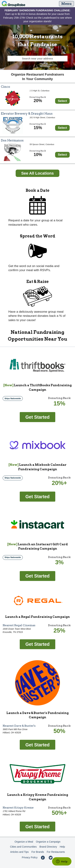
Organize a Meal (24, 842)
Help (62, 847)
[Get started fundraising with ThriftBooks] (37, 417)
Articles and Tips (19, 852)
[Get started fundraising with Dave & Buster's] (37, 744)
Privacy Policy (30, 857)
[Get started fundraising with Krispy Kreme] (37, 826)
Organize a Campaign (48, 842)
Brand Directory (48, 847)
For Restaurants (56, 852)
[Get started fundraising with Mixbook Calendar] (37, 496)
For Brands (38, 852)
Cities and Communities (23, 847)
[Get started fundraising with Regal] (37, 644)
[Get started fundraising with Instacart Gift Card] (37, 576)
